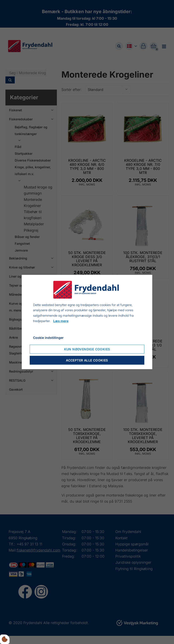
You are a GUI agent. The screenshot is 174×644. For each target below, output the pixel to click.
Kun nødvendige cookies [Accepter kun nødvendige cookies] (87, 349)
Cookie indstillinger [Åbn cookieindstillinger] (48, 338)
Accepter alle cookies (87, 360)
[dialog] (87, 322)
